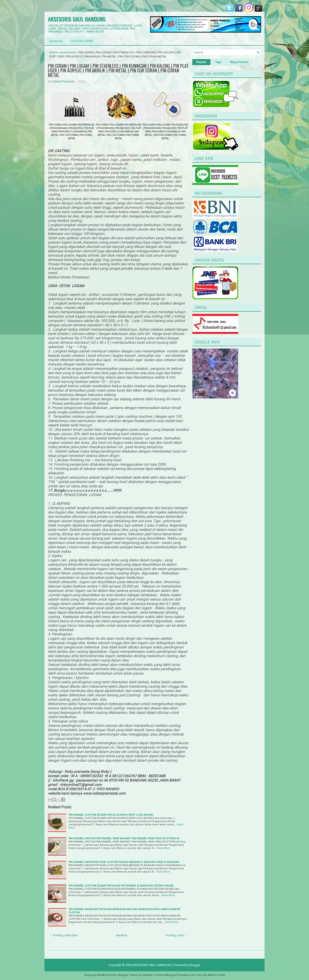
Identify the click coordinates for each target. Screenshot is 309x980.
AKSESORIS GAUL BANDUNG (77, 19)
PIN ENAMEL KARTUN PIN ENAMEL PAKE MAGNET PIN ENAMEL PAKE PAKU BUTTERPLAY (124, 838)
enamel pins (68, 52)
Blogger (195, 965)
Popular (201, 62)
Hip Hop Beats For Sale (211, 975)
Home (53, 52)
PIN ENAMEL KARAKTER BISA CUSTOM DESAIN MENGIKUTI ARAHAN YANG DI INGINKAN (124, 862)
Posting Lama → (177, 935)
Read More (163, 848)
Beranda (56, 41)
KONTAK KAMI (82, 41)
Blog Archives (239, 62)
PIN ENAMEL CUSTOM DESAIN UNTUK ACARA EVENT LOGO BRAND (111, 815)
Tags (218, 62)
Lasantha (147, 975)
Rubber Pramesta (63, 81)
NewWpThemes (107, 975)
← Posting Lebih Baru (63, 935)
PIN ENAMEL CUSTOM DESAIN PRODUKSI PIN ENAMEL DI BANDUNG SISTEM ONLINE (121, 886)
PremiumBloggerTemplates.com (175, 975)
